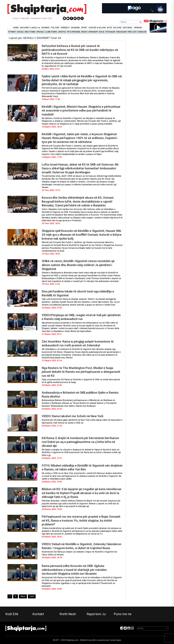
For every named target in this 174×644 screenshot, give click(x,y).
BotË (109, 28)
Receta (84, 32)
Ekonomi (75, 28)
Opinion (138, 28)
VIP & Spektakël (74, 32)
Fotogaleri (110, 32)
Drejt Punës (30, 32)
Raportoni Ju (96, 614)
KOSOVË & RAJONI (97, 28)
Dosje (102, 32)
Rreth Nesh (68, 614)
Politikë (55, 28)
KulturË (117, 28)
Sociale (20, 32)
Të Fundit (12, 32)
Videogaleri (121, 32)
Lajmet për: (35, 38)
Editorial (128, 28)
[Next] (23, 596)
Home (16, 28)
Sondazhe (142, 32)
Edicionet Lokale (30, 28)
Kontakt (38, 614)
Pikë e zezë (132, 32)
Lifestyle (62, 32)
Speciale (40, 32)
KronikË (45, 28)
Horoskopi (93, 32)
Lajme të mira (51, 32)
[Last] (32, 596)
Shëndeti (65, 28)
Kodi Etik (12, 614)
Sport (84, 28)
